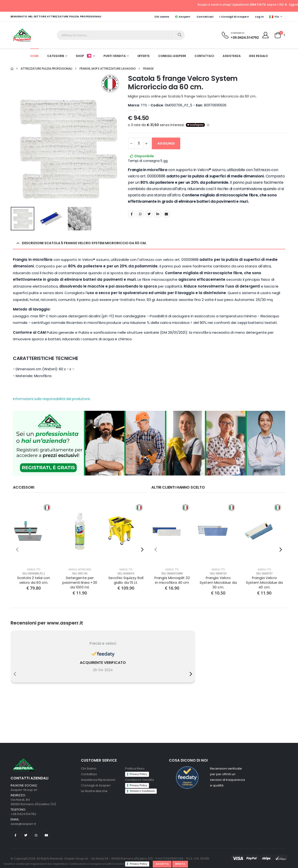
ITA (274, 17)
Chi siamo (162, 17)
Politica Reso (135, 769)
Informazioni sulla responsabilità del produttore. (52, 399)
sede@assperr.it (23, 824)
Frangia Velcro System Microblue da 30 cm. (218, 583)
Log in (259, 17)
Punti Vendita (115, 56)
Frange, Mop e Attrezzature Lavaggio (108, 69)
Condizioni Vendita (139, 780)
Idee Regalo (258, 56)
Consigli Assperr (172, 56)
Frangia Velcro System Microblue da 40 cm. (264, 583)
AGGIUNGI (166, 143)
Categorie (56, 56)
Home (35, 56)
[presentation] (17, 550)
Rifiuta (180, 864)
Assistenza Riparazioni (98, 780)
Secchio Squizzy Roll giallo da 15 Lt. (126, 580)
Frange (148, 69)
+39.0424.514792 (245, 37)
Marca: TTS (34, 569)
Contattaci (205, 17)
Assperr (183, 17)
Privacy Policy (139, 864)
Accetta (162, 864)
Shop (84, 56)
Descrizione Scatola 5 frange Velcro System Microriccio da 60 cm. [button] (84, 243)
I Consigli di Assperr (234, 17)
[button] (278, 35)
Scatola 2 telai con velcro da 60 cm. (34, 580)
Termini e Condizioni (142, 791)
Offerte (143, 56)
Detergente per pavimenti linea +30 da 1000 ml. (80, 583)
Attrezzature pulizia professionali (46, 69)
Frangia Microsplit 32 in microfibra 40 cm (172, 580)
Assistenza (232, 56)
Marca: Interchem (80, 569)
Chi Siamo (89, 769)
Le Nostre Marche (94, 791)
